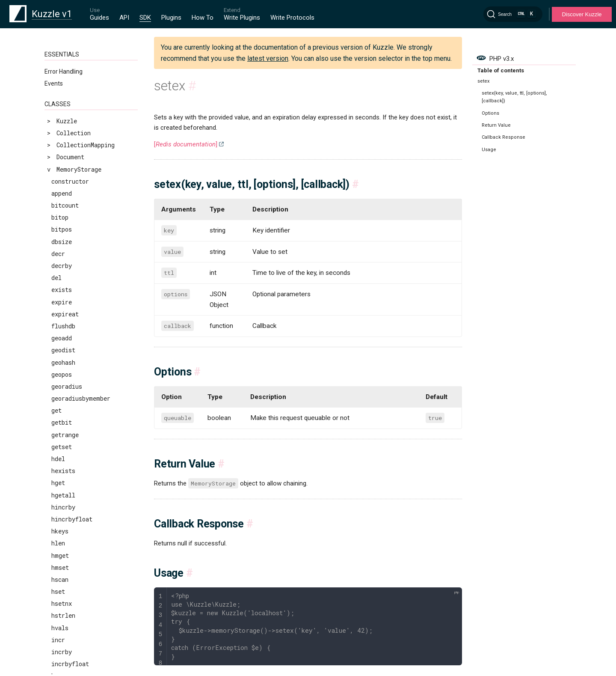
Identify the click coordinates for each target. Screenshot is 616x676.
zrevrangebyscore (79, 546)
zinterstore (70, 401)
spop (58, 220)
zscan (60, 570)
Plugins (171, 18)
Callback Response (503, 137)
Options (490, 113)
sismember (67, 172)
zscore (62, 582)
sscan (60, 256)
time (58, 305)
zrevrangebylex (75, 534)
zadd (58, 353)
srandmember (71, 232)
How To (203, 18)
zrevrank (65, 558)
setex (60, 124)
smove (60, 196)
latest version (268, 58)
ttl (56, 329)
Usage (489, 150)
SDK (145, 18)
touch (60, 317)
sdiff (60, 88)
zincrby (63, 389)
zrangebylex (70, 437)
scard (60, 76)
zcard (60, 365)
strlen (62, 269)
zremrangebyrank (77, 498)
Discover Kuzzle (582, 14)
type (58, 341)
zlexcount (67, 413)
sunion (62, 281)
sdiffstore (68, 100)
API (124, 18)
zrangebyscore (74, 449)
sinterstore (70, 160)
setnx (60, 136)
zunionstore (70, 594)
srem (58, 244)
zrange (62, 425)
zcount (62, 377)
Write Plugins (242, 18)
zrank (60, 462)
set (56, 112)
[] (186, 144)
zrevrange (67, 522)
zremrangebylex (76, 486)
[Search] (513, 14)
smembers (65, 184)
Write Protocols (292, 18)
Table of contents (501, 70)
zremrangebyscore (79, 510)
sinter (62, 148)
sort (58, 208)
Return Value (496, 125)
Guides (99, 18)
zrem (58, 474)
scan (58, 63)
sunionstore (70, 293)
